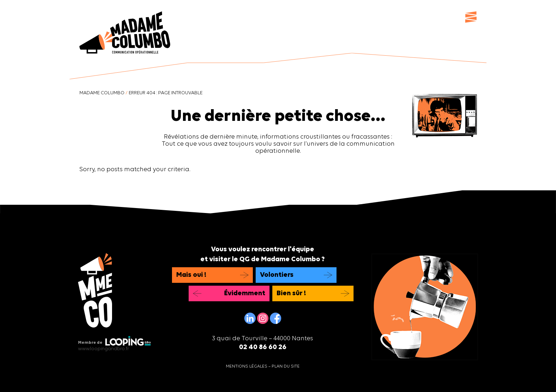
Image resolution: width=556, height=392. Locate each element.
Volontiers (277, 275)
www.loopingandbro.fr (104, 349)
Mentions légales (247, 366)
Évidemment (245, 293)
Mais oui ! (191, 275)
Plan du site (286, 366)
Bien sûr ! (291, 293)
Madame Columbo (102, 93)
